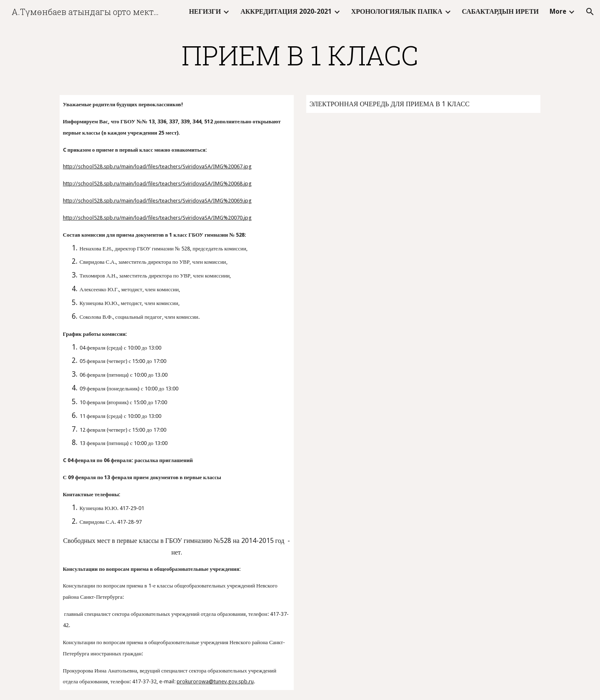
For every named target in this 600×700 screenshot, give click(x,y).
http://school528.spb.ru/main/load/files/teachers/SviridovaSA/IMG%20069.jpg (157, 201)
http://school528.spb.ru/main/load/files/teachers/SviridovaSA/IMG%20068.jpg (157, 184)
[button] (590, 12)
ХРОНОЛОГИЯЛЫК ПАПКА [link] (397, 11)
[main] (300, 55)
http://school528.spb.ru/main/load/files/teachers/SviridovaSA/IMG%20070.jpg (157, 218)
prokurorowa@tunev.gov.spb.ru (215, 681)
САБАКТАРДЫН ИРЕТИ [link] (501, 11)
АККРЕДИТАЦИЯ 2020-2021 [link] (286, 11)
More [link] (558, 11)
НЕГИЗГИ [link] (205, 11)
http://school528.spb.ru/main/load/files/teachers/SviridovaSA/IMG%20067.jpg (157, 166)
